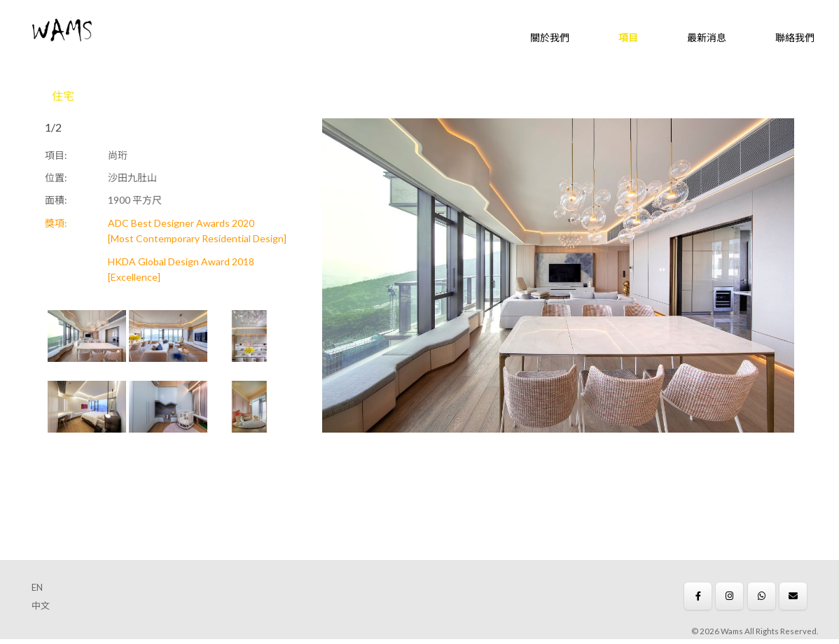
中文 (41, 605)
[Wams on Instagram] (729, 596)
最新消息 (707, 37)
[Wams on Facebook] (698, 596)
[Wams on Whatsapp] (762, 596)
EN (37, 587)
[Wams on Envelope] (793, 596)
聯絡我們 (795, 37)
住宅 (63, 96)
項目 (628, 37)
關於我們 (550, 37)
